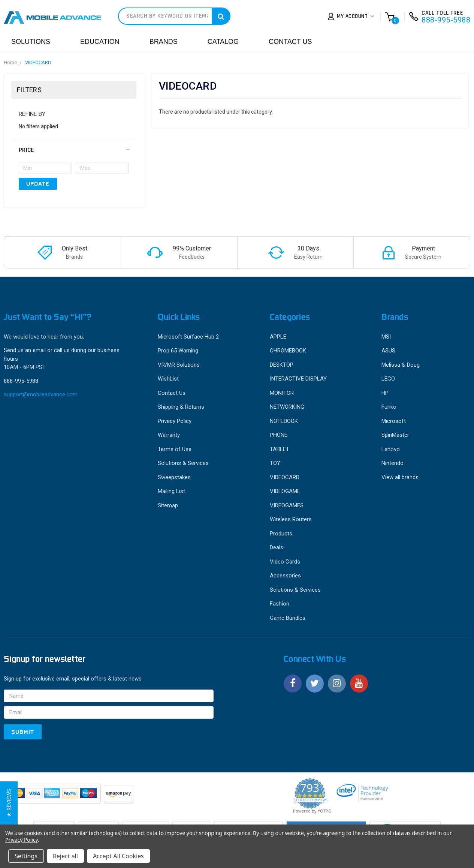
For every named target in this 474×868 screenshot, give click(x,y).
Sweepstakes (174, 477)
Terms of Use (175, 449)
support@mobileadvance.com (41, 394)
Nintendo (393, 463)
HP (385, 393)
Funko (389, 407)
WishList (168, 379)
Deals (277, 547)
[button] (74, 150)
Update (38, 184)
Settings (26, 856)
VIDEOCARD (38, 62)
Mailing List (171, 491)
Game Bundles (288, 618)
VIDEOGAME (285, 491)
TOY (275, 463)
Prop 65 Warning (178, 351)
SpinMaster (395, 435)
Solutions (31, 42)
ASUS (388, 351)
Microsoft (394, 421)
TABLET (280, 449)
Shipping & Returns (181, 407)
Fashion (280, 604)
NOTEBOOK (284, 421)
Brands (164, 42)
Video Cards (285, 562)
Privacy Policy (175, 421)
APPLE (278, 337)
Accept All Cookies (118, 856)
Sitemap (168, 505)
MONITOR (282, 393)
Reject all (65, 856)
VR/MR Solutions (179, 365)
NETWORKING (287, 407)
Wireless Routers (291, 519)
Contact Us (290, 42)
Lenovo (391, 449)
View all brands (400, 477)
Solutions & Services (183, 463)
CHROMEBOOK (288, 351)
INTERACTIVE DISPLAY (298, 379)
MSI (386, 337)
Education (100, 42)
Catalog (223, 42)
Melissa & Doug (401, 365)
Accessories (285, 576)
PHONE (279, 435)
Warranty (169, 435)
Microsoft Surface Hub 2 (188, 337)
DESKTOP (282, 365)
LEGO (388, 379)
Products (281, 534)
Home (10, 62)
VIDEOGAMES (287, 505)
